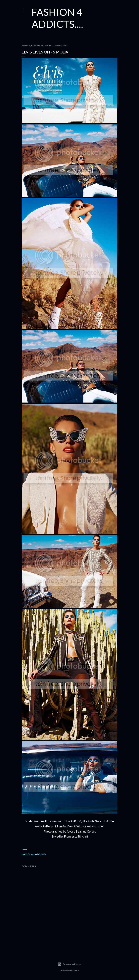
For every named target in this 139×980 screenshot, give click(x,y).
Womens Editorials (37, 854)
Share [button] (24, 850)
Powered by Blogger (70, 964)
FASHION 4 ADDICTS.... (57, 18)
